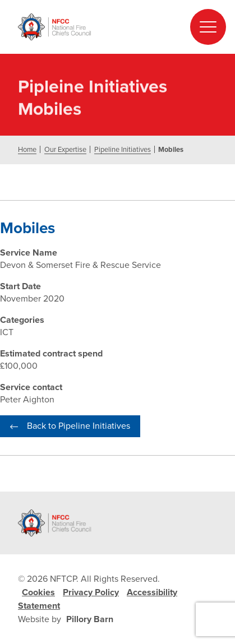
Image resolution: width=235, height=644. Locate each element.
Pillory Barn (90, 619)
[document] (117, 269)
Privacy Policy (91, 592)
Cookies (38, 592)
